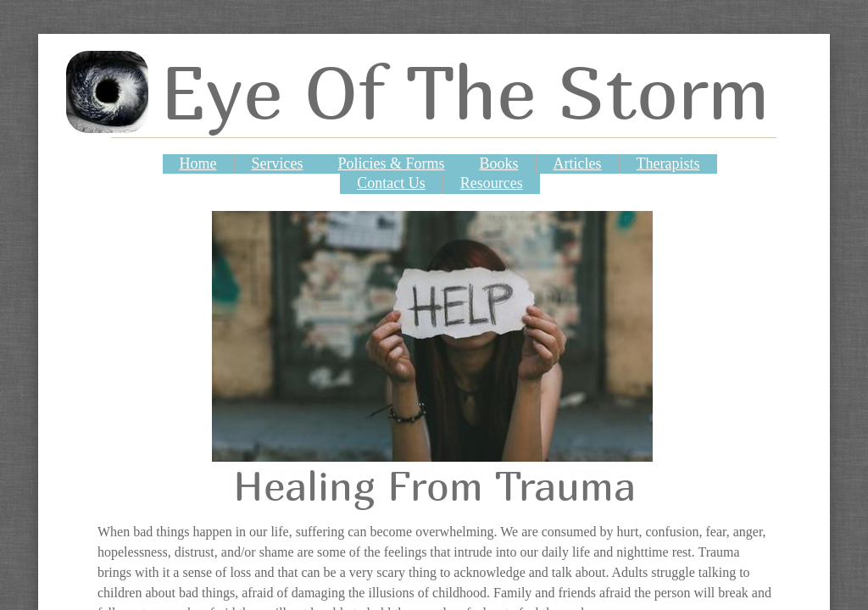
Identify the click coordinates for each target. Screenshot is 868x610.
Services (278, 164)
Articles (578, 164)
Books (499, 164)
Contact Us (391, 183)
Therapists (668, 164)
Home (198, 164)
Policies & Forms (391, 164)
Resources (492, 183)
